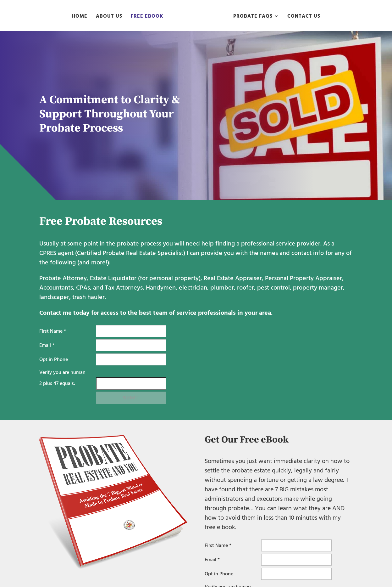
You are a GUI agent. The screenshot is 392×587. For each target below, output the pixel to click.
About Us (109, 17)
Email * (47, 345)
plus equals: (57, 383)
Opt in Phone (54, 359)
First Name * (53, 331)
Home (80, 17)
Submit (131, 398)
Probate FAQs (253, 17)
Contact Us (304, 17)
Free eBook (147, 17)
